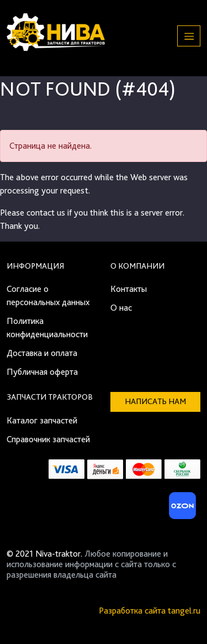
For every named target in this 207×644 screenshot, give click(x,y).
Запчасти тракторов (50, 397)
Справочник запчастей (48, 439)
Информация (35, 266)
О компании (137, 266)
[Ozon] (181, 509)
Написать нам (155, 401)
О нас (121, 308)
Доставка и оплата (42, 353)
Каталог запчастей (42, 420)
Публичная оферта (42, 372)
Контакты (129, 289)
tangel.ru (184, 611)
